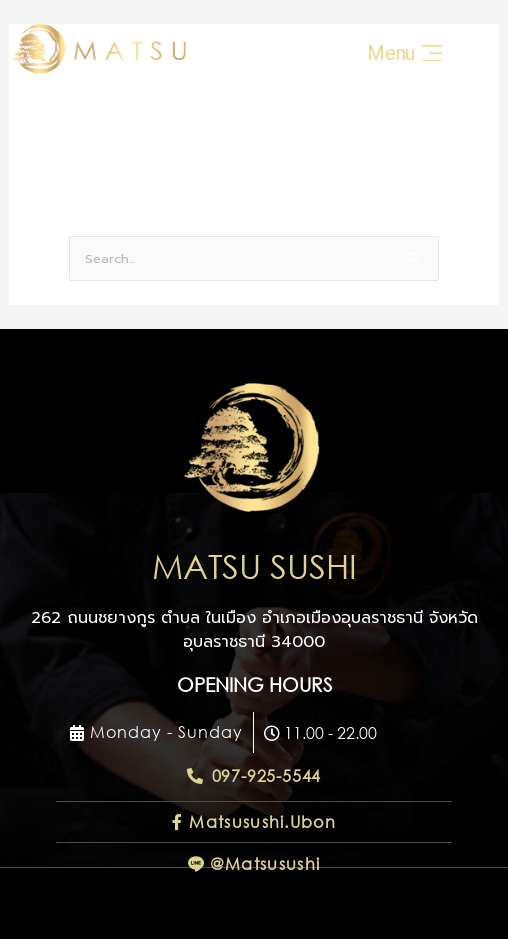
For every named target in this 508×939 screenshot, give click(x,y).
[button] (156, 732)
